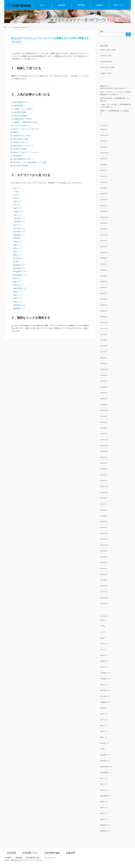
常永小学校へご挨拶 (21, 139)
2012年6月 (104, 563)
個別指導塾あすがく (21, 102)
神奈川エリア (18, 285)
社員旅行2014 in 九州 (22, 136)
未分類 (16, 262)
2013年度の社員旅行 (21, 166)
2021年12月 (104, 235)
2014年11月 (104, 446)
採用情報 (81, 5)
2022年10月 (104, 217)
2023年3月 (104, 200)
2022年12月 (104, 211)
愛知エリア (17, 255)
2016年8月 (104, 375)
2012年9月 (104, 551)
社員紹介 (100, 5)
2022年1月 (104, 229)
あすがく (17, 188)
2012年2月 (104, 586)
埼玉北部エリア (19, 232)
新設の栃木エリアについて (23, 146)
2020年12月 (104, 252)
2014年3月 (104, 475)
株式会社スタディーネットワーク (23, 860)
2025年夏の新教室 (106, 62)
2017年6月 (104, 346)
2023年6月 (104, 182)
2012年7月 (104, 557)
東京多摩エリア (19, 268)
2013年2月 (104, 522)
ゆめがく (17, 198)
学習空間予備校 (52, 853)
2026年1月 (104, 129)
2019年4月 (104, 276)
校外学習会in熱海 (20, 112)
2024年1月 (104, 170)
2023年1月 (104, 206)
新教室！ (17, 132)
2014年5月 (104, 463)
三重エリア (17, 202)
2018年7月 (104, 293)
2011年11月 (104, 604)
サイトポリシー (50, 858)
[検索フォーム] (30, 85)
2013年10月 (104, 492)
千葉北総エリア (19, 218)
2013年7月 (104, 504)
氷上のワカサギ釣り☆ (22, 126)
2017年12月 (104, 323)
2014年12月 (104, 440)
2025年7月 (104, 141)
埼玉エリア (17, 225)
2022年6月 (104, 223)
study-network (119, 88)
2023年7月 (104, 176)
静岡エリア (17, 302)
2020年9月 (104, 258)
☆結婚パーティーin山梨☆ (23, 109)
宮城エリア (17, 242)
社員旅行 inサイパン (21, 142)
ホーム (43, 5)
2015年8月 (104, 422)
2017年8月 (104, 340)
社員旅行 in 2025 (106, 56)
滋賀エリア (17, 282)
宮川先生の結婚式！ (21, 149)
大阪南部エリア (19, 235)
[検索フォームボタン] (51, 85)
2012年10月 (104, 545)
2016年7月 (104, 381)
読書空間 (70, 853)
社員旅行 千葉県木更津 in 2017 (25, 122)
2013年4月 (104, 510)
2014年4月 (104, 469)
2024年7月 (104, 159)
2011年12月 (104, 598)
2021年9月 (104, 241)
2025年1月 (104, 147)
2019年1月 (104, 282)
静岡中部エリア (19, 305)
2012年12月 (104, 533)
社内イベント (119, 5)
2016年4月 (104, 399)
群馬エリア (17, 292)
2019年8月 (104, 270)
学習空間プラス (30, 853)
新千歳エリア (18, 258)
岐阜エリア (17, 248)
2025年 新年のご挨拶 (107, 67)
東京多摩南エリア (20, 275)
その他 (16, 192)
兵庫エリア (17, 208)
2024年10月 (104, 153)
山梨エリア (17, 245)
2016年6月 (104, 387)
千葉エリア (17, 215)
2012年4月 (104, 574)
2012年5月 (104, 568)
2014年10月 (104, 451)
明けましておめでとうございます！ (27, 129)
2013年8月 (104, 498)
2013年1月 (104, 528)
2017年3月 (104, 358)
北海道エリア (18, 212)
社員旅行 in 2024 (106, 73)
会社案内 (62, 5)
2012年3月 (104, 580)
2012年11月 (104, 539)
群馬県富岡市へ (19, 106)
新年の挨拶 (17, 156)
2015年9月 (104, 416)
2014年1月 (104, 481)
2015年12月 (104, 410)
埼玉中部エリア (19, 228)
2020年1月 (104, 264)
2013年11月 (104, 487)
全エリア (17, 205)
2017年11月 (104, 328)
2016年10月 (104, 369)
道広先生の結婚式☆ (21, 116)
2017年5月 (104, 352)
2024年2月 (104, 165)
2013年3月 (104, 516)
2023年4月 (104, 194)
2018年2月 (104, 311)
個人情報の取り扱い (33, 858)
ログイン (39, 860)
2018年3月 (104, 305)
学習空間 (17, 238)
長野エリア (17, 298)
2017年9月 (104, 334)
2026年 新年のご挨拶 (108, 50)
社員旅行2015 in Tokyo (23, 119)
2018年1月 (104, 317)
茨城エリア (17, 295)
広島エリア (17, 252)
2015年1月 (104, 434)
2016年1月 (104, 405)
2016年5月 (104, 393)
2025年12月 (104, 135)
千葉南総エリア (19, 222)
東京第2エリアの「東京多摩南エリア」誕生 (30, 162)
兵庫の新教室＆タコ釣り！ (23, 159)
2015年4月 (104, 428)
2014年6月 (104, 457)
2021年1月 (104, 247)
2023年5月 (104, 188)
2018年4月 (104, 299)
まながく (17, 195)
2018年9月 (104, 288)
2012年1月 (104, 592)
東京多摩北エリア (20, 272)
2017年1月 (104, 364)
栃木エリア (17, 278)
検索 (102, 31)
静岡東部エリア (19, 308)
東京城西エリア (19, 265)
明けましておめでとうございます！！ (28, 152)
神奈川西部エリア (20, 288)
